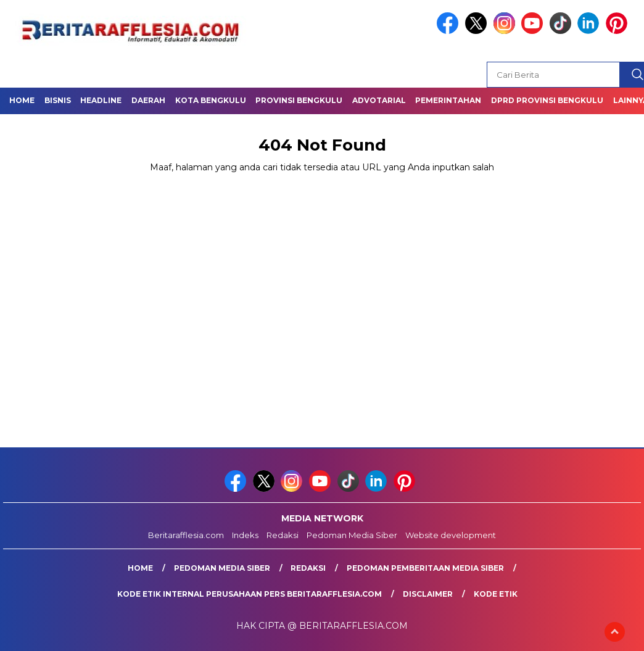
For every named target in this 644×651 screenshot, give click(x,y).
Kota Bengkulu (211, 100)
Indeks (245, 535)
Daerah (148, 100)
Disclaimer (428, 594)
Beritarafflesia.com (186, 535)
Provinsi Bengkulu (299, 100)
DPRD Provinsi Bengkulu (547, 100)
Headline (101, 100)
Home (22, 100)
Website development (451, 535)
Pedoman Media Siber (352, 535)
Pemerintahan (448, 100)
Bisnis (58, 100)
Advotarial (379, 100)
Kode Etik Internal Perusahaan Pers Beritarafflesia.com (250, 594)
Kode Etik (496, 594)
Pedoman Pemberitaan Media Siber (425, 568)
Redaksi (283, 535)
